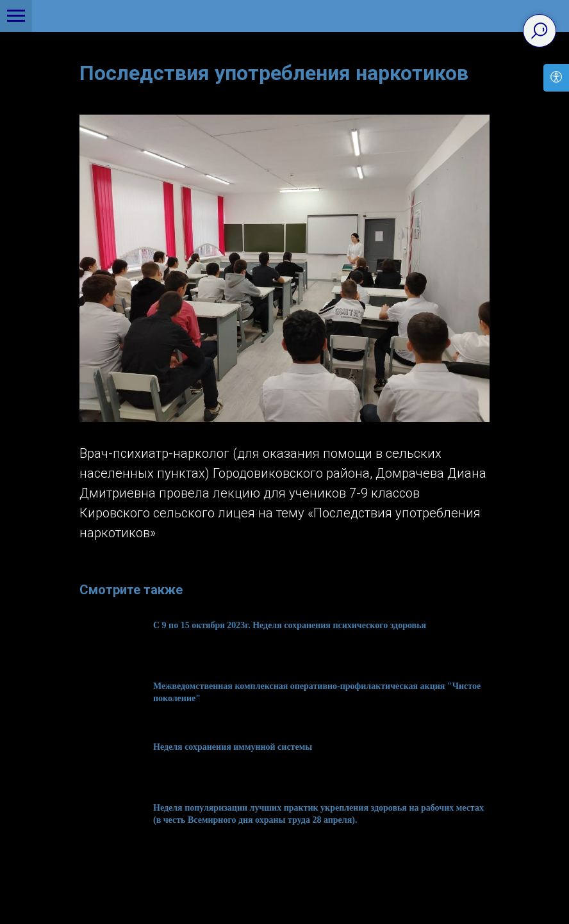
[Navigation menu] (16, 16)
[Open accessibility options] (556, 78)
